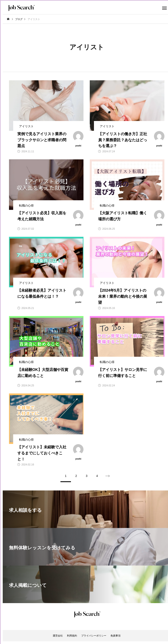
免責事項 (115, 636)
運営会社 (58, 636)
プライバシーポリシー (94, 636)
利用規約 (72, 636)
